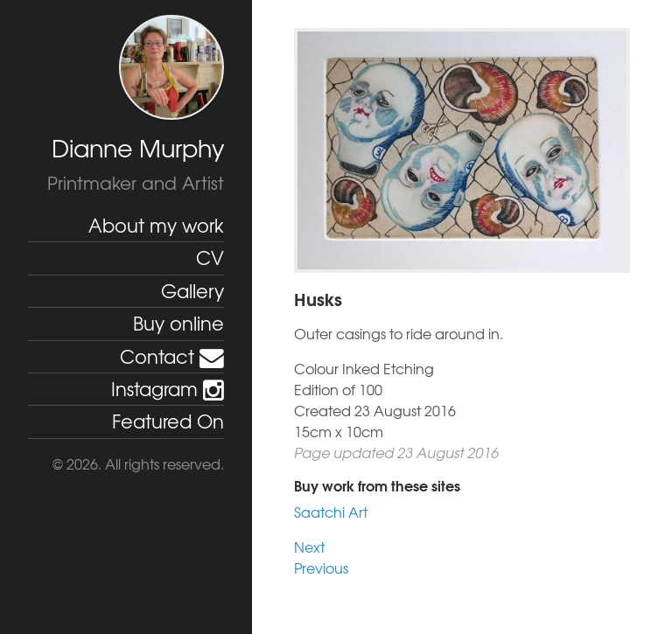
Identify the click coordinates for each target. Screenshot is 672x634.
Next (309, 547)
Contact (172, 356)
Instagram (168, 389)
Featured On (168, 421)
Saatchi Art (331, 512)
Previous (321, 568)
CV (210, 258)
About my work (156, 225)
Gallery (192, 291)
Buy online (178, 323)
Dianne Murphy (138, 148)
